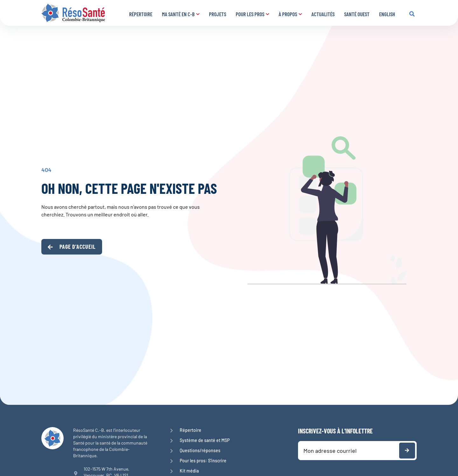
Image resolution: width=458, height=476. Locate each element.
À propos (290, 14)
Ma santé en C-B (181, 14)
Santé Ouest (357, 14)
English (387, 14)
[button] (412, 14)
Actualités (323, 14)
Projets (218, 14)
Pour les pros (252, 14)
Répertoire (141, 14)
